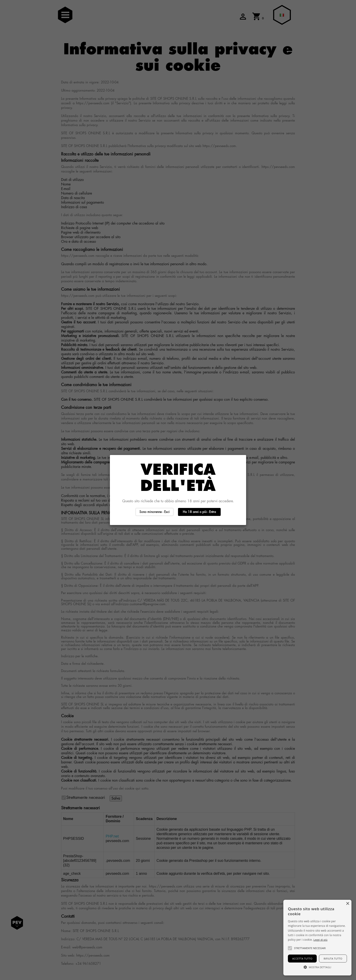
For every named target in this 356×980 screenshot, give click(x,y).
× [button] (347, 904)
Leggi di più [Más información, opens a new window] (321, 940)
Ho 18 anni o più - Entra (199, 512)
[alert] (317, 938)
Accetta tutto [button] (302, 959)
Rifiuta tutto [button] (333, 959)
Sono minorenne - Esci (155, 512)
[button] (290, 948)
